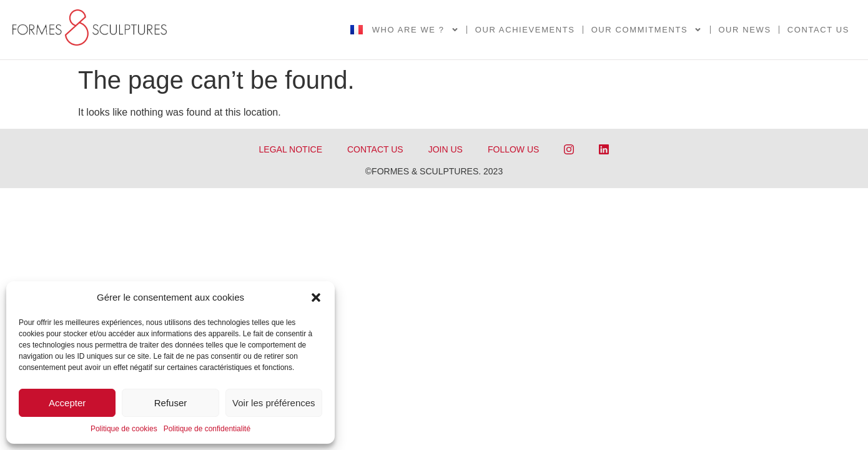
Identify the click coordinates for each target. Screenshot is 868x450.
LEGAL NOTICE (291, 149)
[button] (316, 297)
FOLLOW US (513, 149)
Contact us (818, 30)
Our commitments (647, 30)
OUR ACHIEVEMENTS (525, 30)
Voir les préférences (274, 403)
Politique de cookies (124, 429)
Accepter (67, 403)
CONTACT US (375, 149)
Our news (744, 30)
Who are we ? (416, 30)
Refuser (171, 403)
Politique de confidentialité (207, 429)
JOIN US (446, 149)
